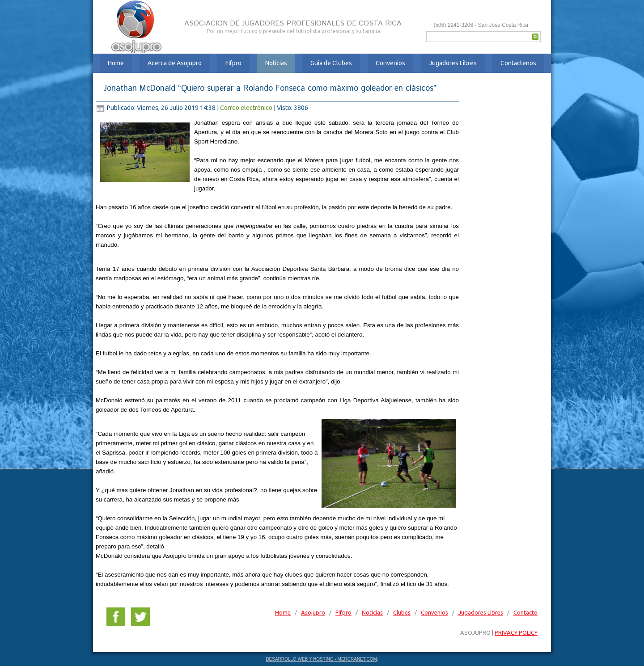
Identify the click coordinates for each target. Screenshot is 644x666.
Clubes (402, 612)
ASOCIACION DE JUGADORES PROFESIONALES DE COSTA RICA (293, 23)
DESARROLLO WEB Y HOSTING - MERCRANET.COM (321, 659)
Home (116, 63)
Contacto (525, 612)
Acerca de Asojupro (175, 63)
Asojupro (313, 612)
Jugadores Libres (453, 63)
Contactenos (518, 63)
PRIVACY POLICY (516, 632)
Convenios (390, 63)
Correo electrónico (247, 108)
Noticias (276, 63)
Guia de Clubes (331, 63)
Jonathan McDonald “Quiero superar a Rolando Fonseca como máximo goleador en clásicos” (270, 89)
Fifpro (233, 63)
